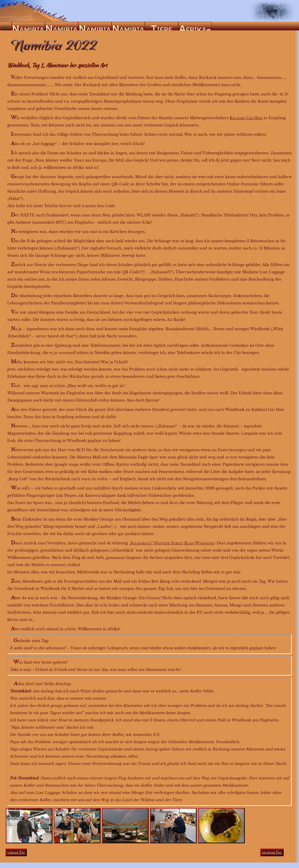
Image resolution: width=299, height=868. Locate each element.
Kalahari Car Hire (246, 118)
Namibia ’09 (95, 26)
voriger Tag (16, 852)
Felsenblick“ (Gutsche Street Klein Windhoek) (173, 543)
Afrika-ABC (195, 26)
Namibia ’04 (28, 26)
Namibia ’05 (61, 26)
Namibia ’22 (128, 26)
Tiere (162, 26)
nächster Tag (272, 852)
